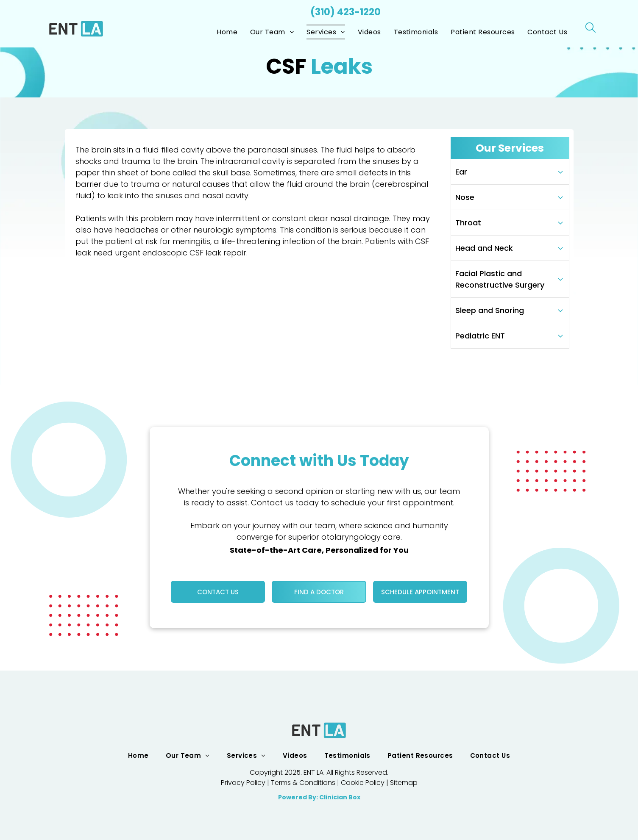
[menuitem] (227, 32)
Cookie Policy (363, 783)
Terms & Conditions (303, 783)
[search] (591, 29)
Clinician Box (340, 797)
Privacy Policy (243, 783)
